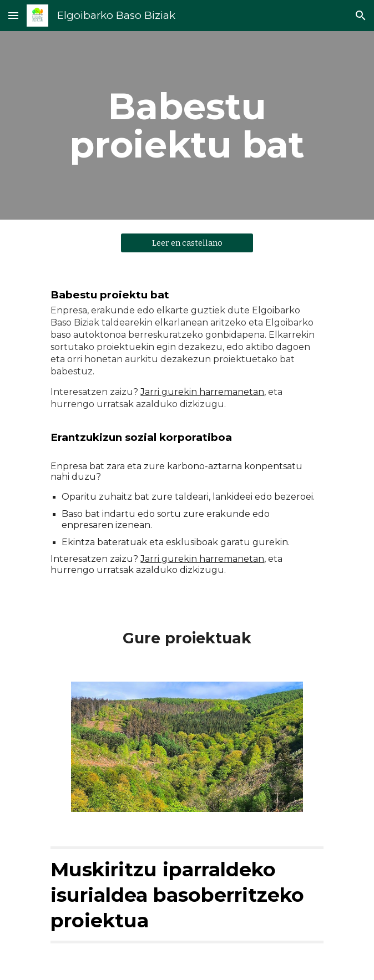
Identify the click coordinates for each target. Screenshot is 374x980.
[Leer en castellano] (187, 243)
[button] (13, 15)
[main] (187, 125)
